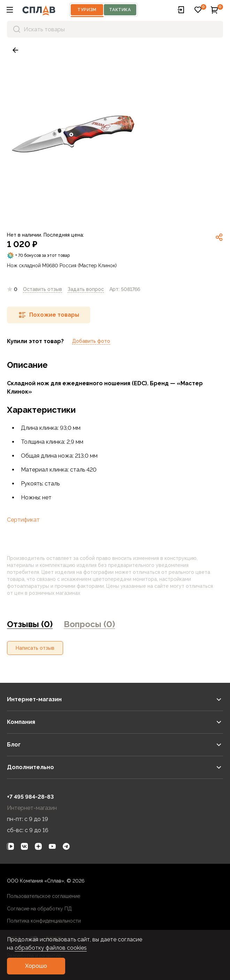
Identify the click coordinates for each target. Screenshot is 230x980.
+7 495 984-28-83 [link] (30, 797)
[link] (15, 50)
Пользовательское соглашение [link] (44, 896)
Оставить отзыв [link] (43, 289)
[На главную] (39, 10)
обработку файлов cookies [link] (51, 948)
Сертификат (23, 520)
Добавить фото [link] (91, 341)
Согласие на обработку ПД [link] (39, 909)
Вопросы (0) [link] (89, 624)
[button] (10, 10)
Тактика (120, 10)
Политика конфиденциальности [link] (44, 921)
